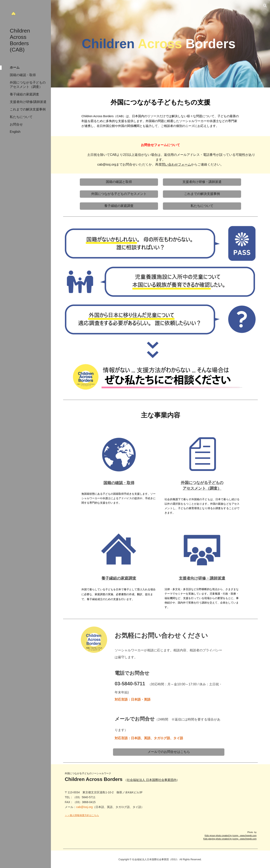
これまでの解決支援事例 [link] (28, 109)
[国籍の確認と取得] (119, 182)
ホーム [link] (15, 67)
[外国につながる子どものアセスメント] (119, 194)
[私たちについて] (202, 206)
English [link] (15, 132)
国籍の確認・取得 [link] (23, 75)
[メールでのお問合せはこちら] (169, 752)
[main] (160, 44)
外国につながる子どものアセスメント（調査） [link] (28, 85)
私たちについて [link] (21, 117)
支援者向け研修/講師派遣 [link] (28, 102)
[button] (265, 6)
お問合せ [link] (16, 124)
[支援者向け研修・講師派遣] (202, 182)
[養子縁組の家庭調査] (119, 206)
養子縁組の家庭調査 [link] (24, 94)
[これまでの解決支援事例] (202, 194)
